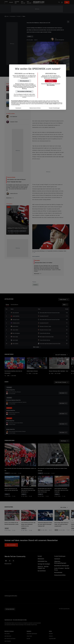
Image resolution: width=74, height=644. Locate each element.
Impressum (18, 108)
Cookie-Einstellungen (54, 108)
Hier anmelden (51, 85)
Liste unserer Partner (51, 104)
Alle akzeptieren (24, 81)
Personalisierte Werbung (24, 91)
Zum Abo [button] (51, 81)
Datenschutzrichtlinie (35, 108)
